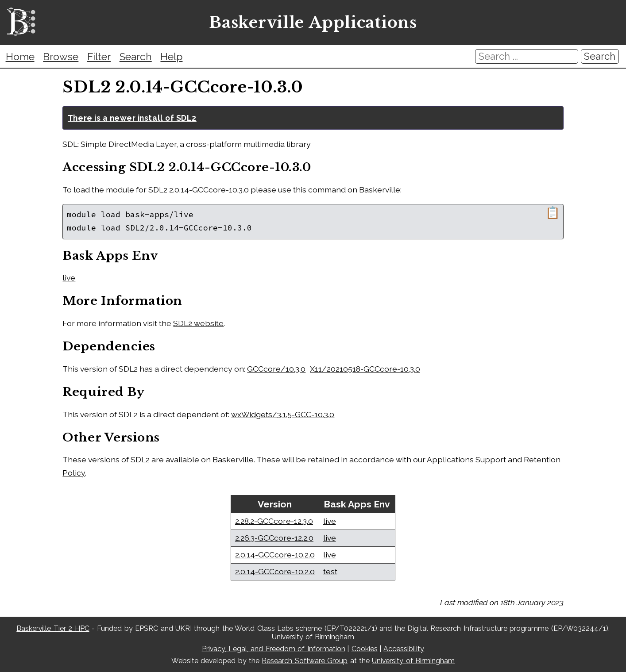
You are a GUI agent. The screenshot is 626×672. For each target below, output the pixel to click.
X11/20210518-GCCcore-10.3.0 (365, 369)
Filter (99, 56)
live (69, 278)
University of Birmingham (413, 661)
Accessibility (404, 649)
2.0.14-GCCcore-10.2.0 (275, 555)
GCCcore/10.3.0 (276, 369)
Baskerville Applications (313, 23)
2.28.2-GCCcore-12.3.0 (274, 521)
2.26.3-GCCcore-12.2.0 (274, 538)
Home (20, 56)
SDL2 (140, 459)
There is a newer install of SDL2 (132, 118)
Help (171, 56)
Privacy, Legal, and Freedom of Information (274, 649)
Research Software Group (305, 661)
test (330, 571)
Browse (61, 56)
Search (136, 56)
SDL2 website (198, 323)
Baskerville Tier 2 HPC (53, 628)
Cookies (365, 649)
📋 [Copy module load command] (553, 213)
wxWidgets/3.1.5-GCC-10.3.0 (283, 414)
